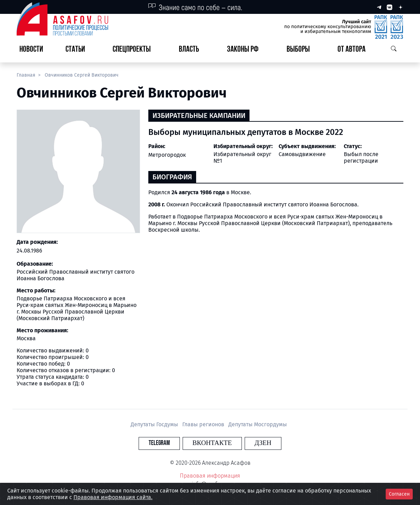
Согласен (399, 494)
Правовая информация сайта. (113, 497)
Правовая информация (210, 476)
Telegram (170, 443)
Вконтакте (212, 443)
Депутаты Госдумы (155, 424)
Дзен (252, 443)
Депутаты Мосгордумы (258, 424)
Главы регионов (204, 424)
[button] (78, 50)
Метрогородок (167, 155)
